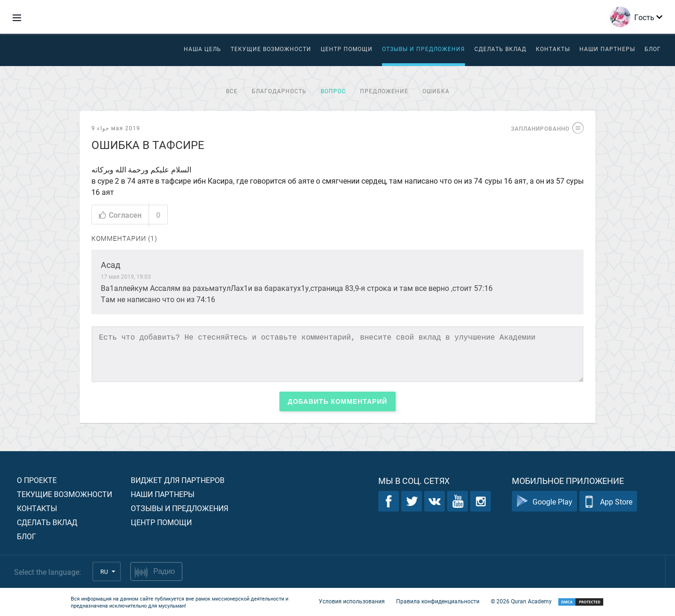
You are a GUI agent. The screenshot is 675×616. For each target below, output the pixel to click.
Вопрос (333, 91)
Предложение (384, 91)
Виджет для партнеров (178, 480)
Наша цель (202, 49)
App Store (608, 501)
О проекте (37, 480)
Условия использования (352, 601)
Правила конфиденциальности (438, 601)
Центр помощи (161, 522)
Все (232, 91)
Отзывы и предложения (424, 49)
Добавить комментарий (338, 401)
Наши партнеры (607, 49)
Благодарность (279, 91)
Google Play (544, 501)
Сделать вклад (500, 49)
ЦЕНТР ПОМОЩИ (347, 49)
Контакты (553, 49)
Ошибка (436, 91)
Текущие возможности (271, 49)
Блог (653, 49)
